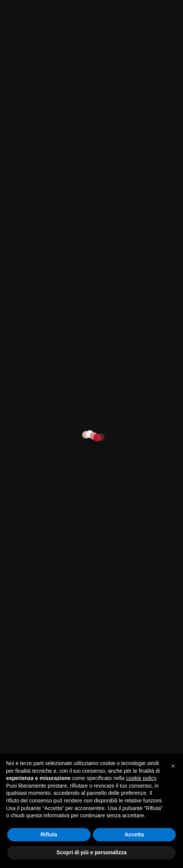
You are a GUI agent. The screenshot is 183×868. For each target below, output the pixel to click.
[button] (173, 766)
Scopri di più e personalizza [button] (91, 852)
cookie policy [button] (141, 778)
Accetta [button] (134, 834)
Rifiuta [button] (49, 834)
